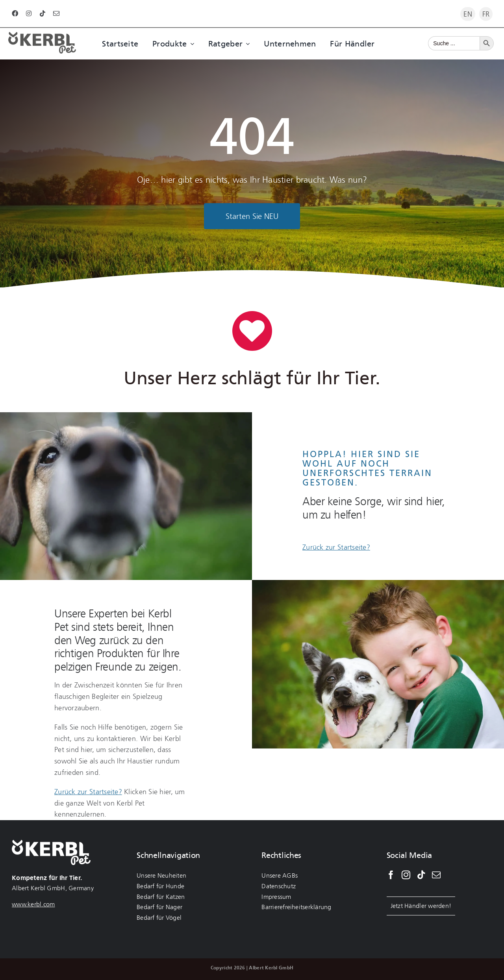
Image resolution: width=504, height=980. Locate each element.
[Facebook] (391, 875)
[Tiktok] (421, 875)
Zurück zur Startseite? (336, 547)
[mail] (56, 13)
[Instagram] (406, 875)
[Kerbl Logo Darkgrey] (42, 35)
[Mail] (436, 875)
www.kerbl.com (33, 904)
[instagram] (29, 13)
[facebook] (15, 13)
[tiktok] (43, 13)
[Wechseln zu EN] (468, 14)
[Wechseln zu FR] (486, 14)
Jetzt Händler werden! (421, 906)
